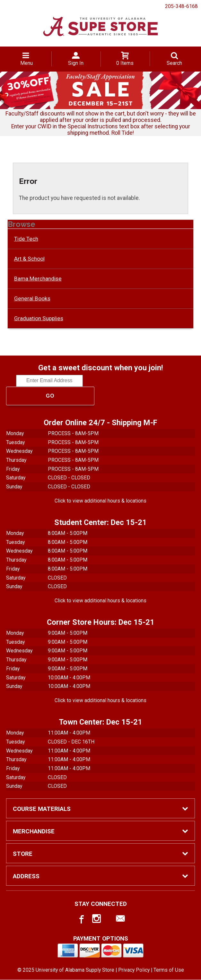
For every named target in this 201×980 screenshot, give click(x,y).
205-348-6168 (181, 6)
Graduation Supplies (39, 318)
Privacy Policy (134, 970)
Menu (26, 63)
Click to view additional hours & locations (100, 501)
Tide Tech (26, 239)
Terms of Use (169, 970)
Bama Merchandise (38, 279)
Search (174, 63)
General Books (32, 298)
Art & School (29, 259)
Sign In (76, 63)
